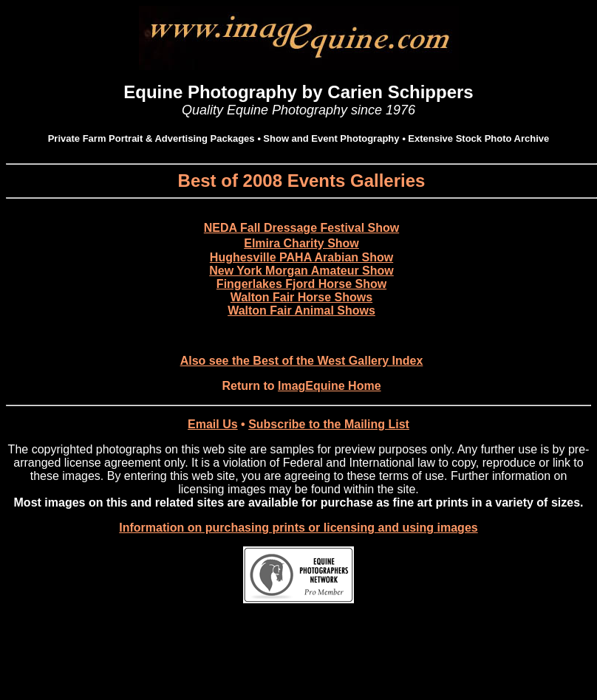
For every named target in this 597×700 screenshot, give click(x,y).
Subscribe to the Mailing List (329, 424)
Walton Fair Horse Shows (301, 297)
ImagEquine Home (330, 386)
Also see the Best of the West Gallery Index (302, 361)
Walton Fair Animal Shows (301, 310)
